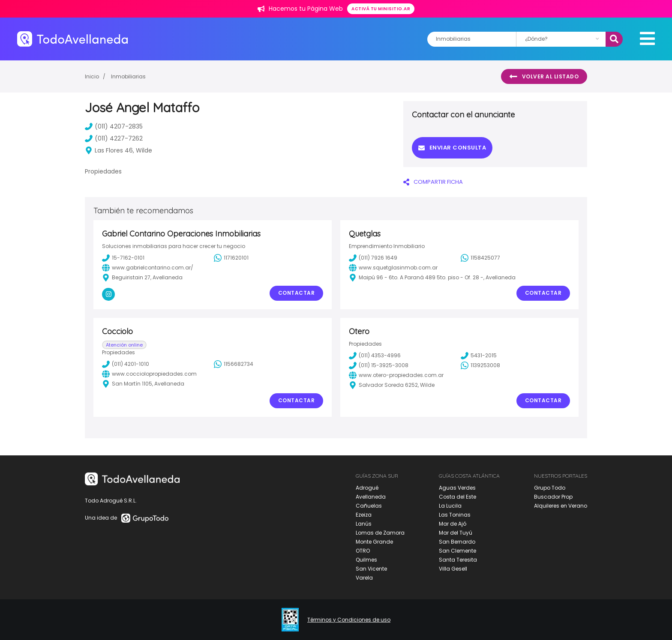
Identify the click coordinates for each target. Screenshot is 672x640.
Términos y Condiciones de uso (349, 620)
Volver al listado (544, 77)
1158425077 (480, 258)
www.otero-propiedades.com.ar (396, 375)
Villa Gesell (453, 569)
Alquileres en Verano (561, 506)
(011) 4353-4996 (375, 356)
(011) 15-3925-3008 (379, 365)
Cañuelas (369, 506)
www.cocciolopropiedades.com (149, 374)
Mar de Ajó (453, 524)
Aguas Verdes (457, 488)
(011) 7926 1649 (373, 258)
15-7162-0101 (123, 258)
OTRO (363, 551)
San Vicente (371, 569)
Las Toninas (455, 515)
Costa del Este (457, 497)
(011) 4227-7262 (114, 138)
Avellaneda (371, 497)
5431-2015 (479, 356)
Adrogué (367, 488)
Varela (364, 578)
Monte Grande (374, 542)
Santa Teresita (458, 560)
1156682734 (234, 364)
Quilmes (366, 560)
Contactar (297, 293)
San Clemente (457, 551)
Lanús (364, 524)
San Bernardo (457, 542)
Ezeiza (364, 515)
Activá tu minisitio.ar (381, 9)
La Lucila (450, 506)
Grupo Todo (550, 488)
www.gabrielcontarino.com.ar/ (148, 268)
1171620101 (231, 258)
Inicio (92, 76)
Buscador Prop (553, 497)
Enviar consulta (452, 148)
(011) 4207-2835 (114, 126)
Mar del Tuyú (456, 533)
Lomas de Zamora (380, 533)
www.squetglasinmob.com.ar (393, 268)
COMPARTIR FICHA (433, 182)
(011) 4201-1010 (126, 364)
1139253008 (480, 365)
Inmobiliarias (128, 76)
